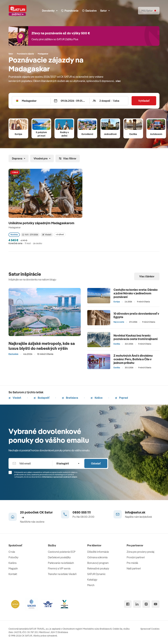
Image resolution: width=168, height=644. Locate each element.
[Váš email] (30, 463)
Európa (18, 134)
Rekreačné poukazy (98, 568)
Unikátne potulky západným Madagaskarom (42, 223)
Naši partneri (134, 568)
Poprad (121, 398)
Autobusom (156, 134)
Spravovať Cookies (150, 629)
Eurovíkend (87, 134)
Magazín (13, 568)
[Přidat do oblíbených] (78, 173)
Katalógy (92, 580)
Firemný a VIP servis (59, 568)
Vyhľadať (144, 101)
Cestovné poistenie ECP (62, 552)
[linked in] (137, 604)
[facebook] (128, 604)
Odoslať (96, 463)
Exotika (133, 134)
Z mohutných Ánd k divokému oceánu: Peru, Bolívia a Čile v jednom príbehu (133, 359)
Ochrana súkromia (97, 557)
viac (118, 81)
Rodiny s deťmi (64, 134)
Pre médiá (132, 563)
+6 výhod (60, 234)
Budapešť (42, 398)
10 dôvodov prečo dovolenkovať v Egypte (136, 315)
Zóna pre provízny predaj (140, 552)
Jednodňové (110, 134)
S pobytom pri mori (41, 134)
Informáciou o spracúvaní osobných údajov (60, 477)
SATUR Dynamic (96, 574)
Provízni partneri (136, 557)
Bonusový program (98, 563)
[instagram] (146, 604)
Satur (105, 11)
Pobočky (13, 557)
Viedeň (15, 398)
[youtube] (156, 604)
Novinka (14, 235)
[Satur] (18, 11)
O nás (12, 552)
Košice (97, 398)
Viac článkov (147, 276)
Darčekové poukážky (59, 557)
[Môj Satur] (149, 11)
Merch (91, 585)
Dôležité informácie (98, 552)
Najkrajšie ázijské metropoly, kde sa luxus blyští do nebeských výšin (42, 346)
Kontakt (13, 574)
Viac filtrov (68, 158)
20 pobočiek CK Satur (36, 514)
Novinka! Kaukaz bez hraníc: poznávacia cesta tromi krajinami (136, 337)
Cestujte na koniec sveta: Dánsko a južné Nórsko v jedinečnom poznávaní (136, 293)
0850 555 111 (82, 512)
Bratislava (70, 398)
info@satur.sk (135, 512)
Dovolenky (50, 11)
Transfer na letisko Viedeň (62, 574)
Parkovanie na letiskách (61, 563)
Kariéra (12, 563)
